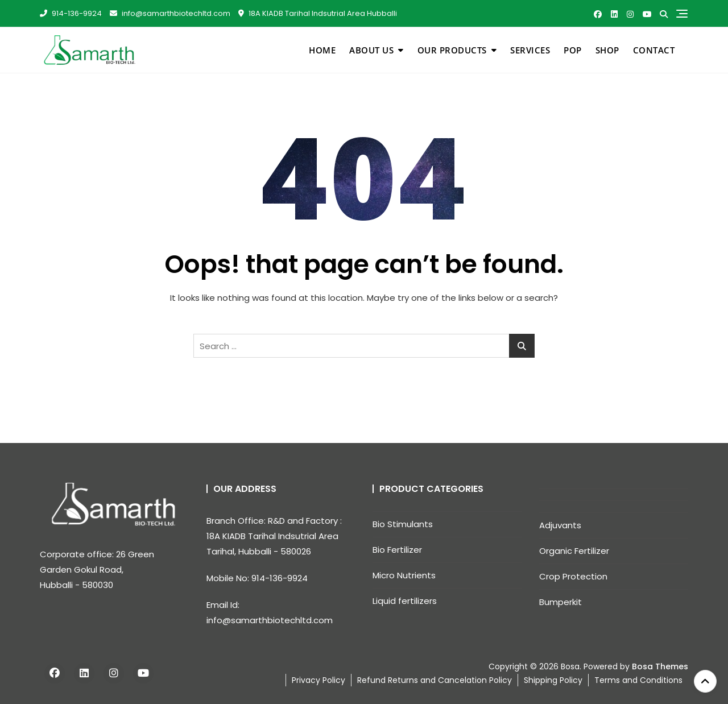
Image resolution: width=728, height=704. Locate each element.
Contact (654, 50)
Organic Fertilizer (574, 551)
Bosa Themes (660, 666)
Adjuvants (560, 525)
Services (530, 50)
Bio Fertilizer (397, 550)
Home (322, 50)
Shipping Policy (553, 680)
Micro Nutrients (404, 575)
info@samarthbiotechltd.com (170, 13)
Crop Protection (573, 576)
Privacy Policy (318, 680)
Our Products (452, 50)
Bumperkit (561, 602)
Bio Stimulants (403, 524)
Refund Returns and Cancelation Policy (435, 680)
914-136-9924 (71, 13)
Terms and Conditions (638, 680)
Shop (607, 50)
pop (573, 50)
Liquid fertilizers (405, 601)
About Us (371, 50)
